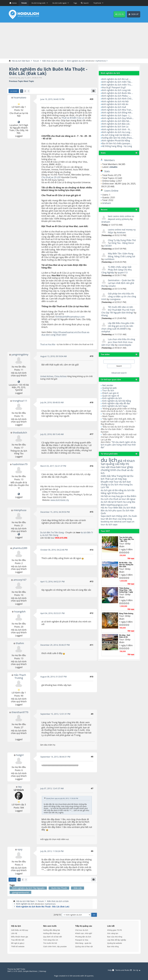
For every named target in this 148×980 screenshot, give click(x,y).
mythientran (101, 61)
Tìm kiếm (105, 354)
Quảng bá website (115, 943)
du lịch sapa (112, 528)
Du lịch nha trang (120, 485)
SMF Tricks (21, 969)
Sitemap (43, 971)
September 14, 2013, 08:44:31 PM (55, 757)
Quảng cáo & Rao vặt (84, 947)
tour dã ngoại (129, 499)
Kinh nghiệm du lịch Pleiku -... (116, 96)
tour (103, 528)
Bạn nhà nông (113, 947)
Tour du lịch (108, 391)
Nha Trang (117, 476)
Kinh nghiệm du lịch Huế (114, 107)
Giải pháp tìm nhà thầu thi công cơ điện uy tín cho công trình (119, 296)
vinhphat (106, 332)
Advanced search (119, 373)
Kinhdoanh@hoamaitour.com (70, 317)
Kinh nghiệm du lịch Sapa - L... (117, 115)
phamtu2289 (20, 548)
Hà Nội (104, 496)
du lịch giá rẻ (107, 490)
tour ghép (127, 467)
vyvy (20, 849)
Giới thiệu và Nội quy (20, 930)
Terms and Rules (123, 970)
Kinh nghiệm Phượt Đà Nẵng (116, 141)
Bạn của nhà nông (115, 937)
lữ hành (118, 502)
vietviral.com (120, 525)
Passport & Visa (82, 940)
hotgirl (20, 755)
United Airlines (47, 376)
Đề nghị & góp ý (18, 943)
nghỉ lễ (110, 493)
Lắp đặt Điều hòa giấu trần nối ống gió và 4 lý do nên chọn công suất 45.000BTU (118, 326)
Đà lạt (127, 476)
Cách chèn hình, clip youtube (55, 947)
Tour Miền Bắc (115, 508)
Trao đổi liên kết (18, 940)
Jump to (57, 915)
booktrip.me (107, 525)
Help (111, 970)
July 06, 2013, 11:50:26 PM (52, 851)
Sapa (103, 516)
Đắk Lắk (78, 888)
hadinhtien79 (20, 464)
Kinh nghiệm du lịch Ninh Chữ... (117, 99)
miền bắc (106, 476)
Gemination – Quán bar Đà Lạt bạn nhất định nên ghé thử (118, 283)
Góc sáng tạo (113, 933)
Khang (107, 315)
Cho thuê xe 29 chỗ (51, 177)
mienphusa (20, 510)
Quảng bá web (110, 388)
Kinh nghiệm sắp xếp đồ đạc (116, 403)
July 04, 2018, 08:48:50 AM (52, 403)
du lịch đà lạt (107, 502)
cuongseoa (115, 299)
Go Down (14, 91)
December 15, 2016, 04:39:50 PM (55, 512)
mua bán (116, 467)
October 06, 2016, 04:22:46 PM (54, 550)
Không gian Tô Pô (114, 930)
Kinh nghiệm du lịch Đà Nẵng (117, 401)
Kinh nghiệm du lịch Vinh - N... (117, 129)
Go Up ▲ (137, 970)
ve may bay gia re (117, 496)
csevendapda (125, 345)
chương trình (108, 470)
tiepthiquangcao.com (117, 505)
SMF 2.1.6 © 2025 (15, 971)
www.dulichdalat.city (60, 500)
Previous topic (16, 81)
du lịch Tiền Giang (51, 535)
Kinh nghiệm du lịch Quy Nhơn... (118, 118)
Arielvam (107, 203)
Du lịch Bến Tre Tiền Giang (52, 532)
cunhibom (109, 259)
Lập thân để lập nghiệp (117, 940)
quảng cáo (113, 464)
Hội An (104, 508)
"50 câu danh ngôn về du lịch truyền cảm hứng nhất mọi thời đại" (118, 445)
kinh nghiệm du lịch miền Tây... (117, 82)
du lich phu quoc (114, 511)
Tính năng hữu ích (51, 940)
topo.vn (131, 525)
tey (20, 787)
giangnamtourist (21, 892)
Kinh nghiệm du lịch (112, 398)
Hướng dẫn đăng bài (51, 930)
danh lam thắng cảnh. (117, 516)
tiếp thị (125, 464)
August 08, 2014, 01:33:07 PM (54, 677)
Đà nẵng (119, 490)
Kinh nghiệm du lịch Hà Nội (115, 101)
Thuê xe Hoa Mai (48, 344)
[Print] (94, 91)
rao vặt (105, 467)
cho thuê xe (115, 499)
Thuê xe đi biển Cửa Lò (73, 118)
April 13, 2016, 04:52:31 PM (53, 582)
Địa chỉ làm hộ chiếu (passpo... (117, 143)
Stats (103, 153)
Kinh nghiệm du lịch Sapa (115, 406)
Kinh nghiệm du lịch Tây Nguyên (28, 888)
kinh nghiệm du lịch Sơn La (115, 127)
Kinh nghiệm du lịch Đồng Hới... (117, 113)
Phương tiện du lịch (83, 937)
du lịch (109, 460)
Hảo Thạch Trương (20, 676)
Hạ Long (127, 502)
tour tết (110, 519)
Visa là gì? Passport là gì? (114, 87)
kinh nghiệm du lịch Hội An (115, 104)
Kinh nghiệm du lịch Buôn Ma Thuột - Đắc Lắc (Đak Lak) (49, 71)
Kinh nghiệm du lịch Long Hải (116, 90)
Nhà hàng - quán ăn (83, 943)
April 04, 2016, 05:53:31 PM (53, 613)
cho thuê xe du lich (117, 471)
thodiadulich (20, 432)
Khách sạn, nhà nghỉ (84, 933)
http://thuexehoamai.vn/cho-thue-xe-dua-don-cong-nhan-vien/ (66, 333)
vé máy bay (121, 479)
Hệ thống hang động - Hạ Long (117, 146)
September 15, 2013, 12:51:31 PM (55, 714)
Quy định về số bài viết (52, 937)
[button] (39, 3)
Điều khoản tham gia (20, 937)
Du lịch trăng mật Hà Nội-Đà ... (117, 135)
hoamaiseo (20, 97)
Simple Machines (30, 971)
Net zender (108, 385)
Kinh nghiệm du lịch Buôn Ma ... (118, 93)
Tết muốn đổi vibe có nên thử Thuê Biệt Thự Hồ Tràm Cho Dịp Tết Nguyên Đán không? (118, 310)
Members (110, 160)
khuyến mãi (107, 482)
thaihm (20, 643)
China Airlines (61, 376)
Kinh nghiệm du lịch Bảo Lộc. (116, 124)
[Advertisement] (74, 41)
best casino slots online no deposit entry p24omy (121, 218)
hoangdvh (20, 611)
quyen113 (123, 273)
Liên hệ (14, 933)
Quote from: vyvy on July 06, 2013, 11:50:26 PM (62, 798)
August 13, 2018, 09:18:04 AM (54, 356)
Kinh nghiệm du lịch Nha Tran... (117, 110)
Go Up (12, 880)
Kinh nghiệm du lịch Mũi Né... (116, 121)
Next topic (29, 81)
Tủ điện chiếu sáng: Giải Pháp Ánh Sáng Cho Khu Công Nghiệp (117, 270)
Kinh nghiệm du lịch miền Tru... (117, 85)
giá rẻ (122, 461)
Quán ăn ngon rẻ (111, 396)
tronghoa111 (20, 401)
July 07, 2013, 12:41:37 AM (52, 789)
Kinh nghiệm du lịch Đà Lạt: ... (116, 79)
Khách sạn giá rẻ (110, 393)
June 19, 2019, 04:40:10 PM (52, 99)
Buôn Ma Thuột (59, 888)
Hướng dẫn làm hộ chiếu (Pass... (118, 138)
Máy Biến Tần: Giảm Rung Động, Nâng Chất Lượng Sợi (122, 255)
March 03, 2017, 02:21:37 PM (53, 466)
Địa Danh (119, 493)
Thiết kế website (18, 947)
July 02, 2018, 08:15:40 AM (52, 434)
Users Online (111, 191)
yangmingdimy (20, 355)
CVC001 (108, 246)
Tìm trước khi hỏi (50, 943)
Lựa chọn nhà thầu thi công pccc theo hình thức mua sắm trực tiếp (118, 342)
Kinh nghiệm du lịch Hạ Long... (117, 132)
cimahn (112, 286)
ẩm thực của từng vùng (117, 521)
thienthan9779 (20, 712)
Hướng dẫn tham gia (51, 933)
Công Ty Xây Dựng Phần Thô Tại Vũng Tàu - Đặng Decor (122, 242)
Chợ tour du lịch (82, 930)
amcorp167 (20, 580)
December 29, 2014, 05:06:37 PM (55, 645)
